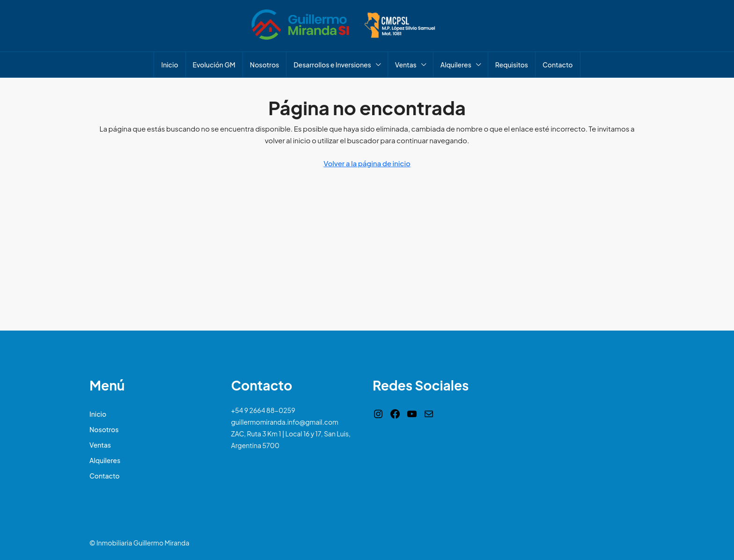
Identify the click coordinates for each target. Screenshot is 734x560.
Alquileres (456, 65)
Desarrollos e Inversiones (332, 65)
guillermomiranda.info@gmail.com (285, 422)
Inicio (169, 65)
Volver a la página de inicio (367, 163)
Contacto (558, 65)
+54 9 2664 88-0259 (263, 410)
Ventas (406, 65)
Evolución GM (214, 65)
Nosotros (264, 65)
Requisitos (512, 65)
